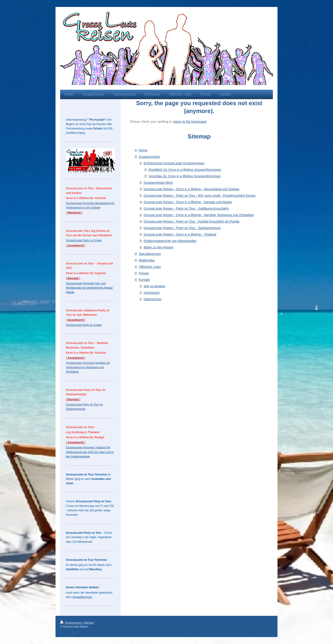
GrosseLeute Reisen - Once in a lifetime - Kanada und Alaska (188, 202)
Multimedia (147, 260)
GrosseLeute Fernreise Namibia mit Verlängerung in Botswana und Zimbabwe (88, 367)
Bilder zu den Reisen (159, 247)
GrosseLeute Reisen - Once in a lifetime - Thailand (180, 234)
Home (143, 150)
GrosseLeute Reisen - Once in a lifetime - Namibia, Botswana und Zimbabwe (199, 215)
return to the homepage (190, 122)
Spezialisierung (150, 254)
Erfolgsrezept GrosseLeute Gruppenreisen (174, 163)
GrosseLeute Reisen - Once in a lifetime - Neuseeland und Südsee (191, 189)
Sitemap (89, 623)
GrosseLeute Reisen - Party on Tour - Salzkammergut (182, 228)
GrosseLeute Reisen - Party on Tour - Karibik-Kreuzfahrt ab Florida (191, 221)
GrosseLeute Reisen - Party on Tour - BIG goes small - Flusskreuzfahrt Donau (200, 196)
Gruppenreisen (150, 157)
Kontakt (144, 280)
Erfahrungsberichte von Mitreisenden (170, 241)
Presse (144, 273)
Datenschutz (153, 299)
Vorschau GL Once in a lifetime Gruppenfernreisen (185, 176)
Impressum (152, 293)
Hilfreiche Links (150, 267)
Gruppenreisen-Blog (158, 183)
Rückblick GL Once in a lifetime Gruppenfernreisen (185, 170)
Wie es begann (154, 286)
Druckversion (71, 623)
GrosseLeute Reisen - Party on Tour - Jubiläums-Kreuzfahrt (186, 209)
